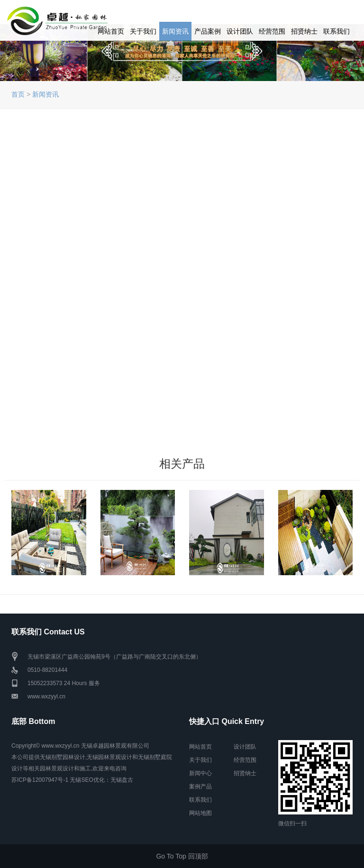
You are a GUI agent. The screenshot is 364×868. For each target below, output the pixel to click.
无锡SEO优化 (87, 780)
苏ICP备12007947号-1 (40, 780)
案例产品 (200, 787)
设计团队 (240, 31)
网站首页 (111, 31)
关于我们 (143, 31)
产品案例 (208, 31)
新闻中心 (200, 773)
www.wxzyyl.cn (46, 696)
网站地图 (200, 813)
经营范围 (272, 31)
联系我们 (337, 31)
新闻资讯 (175, 31)
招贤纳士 (304, 31)
